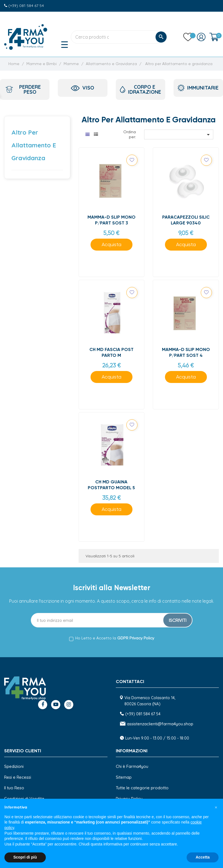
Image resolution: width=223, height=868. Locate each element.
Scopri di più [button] (25, 857)
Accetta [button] (203, 857)
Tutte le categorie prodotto (142, 788)
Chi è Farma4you (132, 766)
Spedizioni (14, 766)
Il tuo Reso (14, 788)
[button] (216, 808)
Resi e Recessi (18, 777)
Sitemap (124, 777)
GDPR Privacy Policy (136, 638)
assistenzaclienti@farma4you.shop (160, 724)
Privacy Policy (129, 799)
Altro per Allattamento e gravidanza (34, 145)
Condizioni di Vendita (24, 799)
